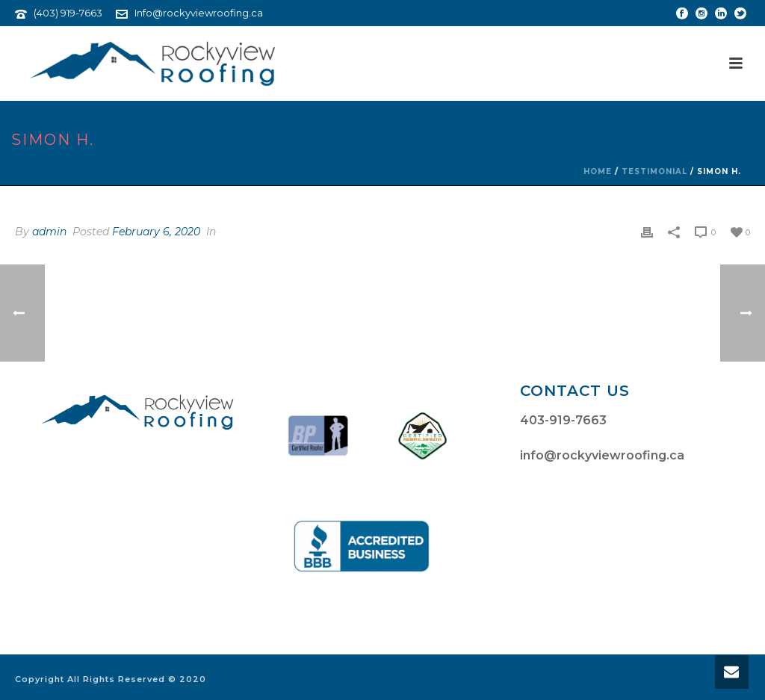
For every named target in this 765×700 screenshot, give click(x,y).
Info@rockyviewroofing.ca (199, 13)
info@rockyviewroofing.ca (602, 455)
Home (598, 171)
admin (49, 232)
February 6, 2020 (156, 232)
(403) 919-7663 (68, 13)
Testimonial (654, 171)
